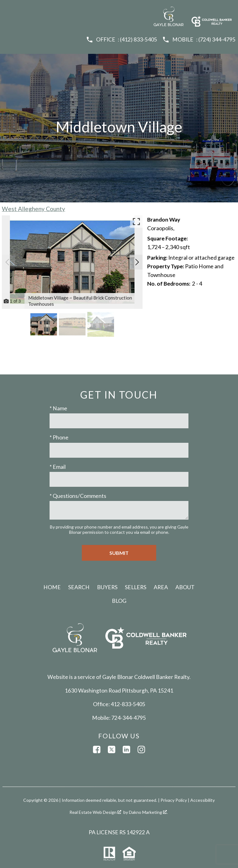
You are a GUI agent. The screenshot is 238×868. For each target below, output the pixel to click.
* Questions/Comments (78, 496)
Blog (119, 601)
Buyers (107, 587)
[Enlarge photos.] (136, 222)
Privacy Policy (174, 800)
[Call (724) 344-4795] (199, 40)
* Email (58, 467)
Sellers (136, 587)
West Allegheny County (33, 209)
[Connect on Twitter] (112, 749)
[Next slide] (137, 262)
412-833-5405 (128, 704)
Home (52, 587)
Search (79, 587)
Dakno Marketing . (148, 812)
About (185, 587)
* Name (58, 408)
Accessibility (203, 800)
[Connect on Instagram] (141, 749)
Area (161, 587)
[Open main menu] (10, 10)
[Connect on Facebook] (97, 749)
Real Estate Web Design (95, 812)
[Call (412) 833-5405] (122, 40)
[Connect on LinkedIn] (126, 749)
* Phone (59, 437)
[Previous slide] (7, 262)
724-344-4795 (129, 718)
